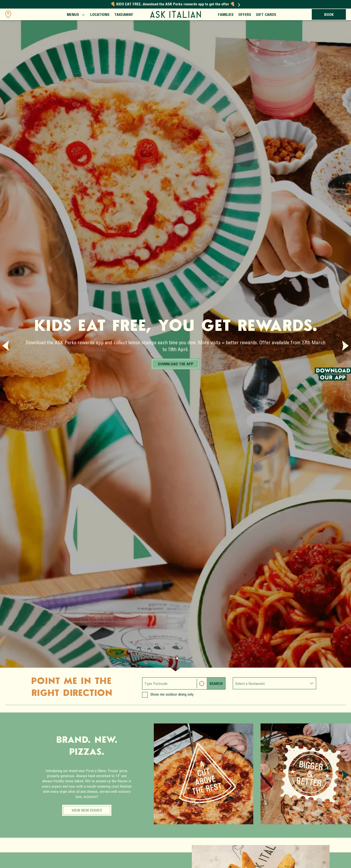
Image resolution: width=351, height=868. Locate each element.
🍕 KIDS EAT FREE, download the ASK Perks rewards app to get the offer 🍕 (175, 4)
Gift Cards (266, 15)
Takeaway (124, 15)
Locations (100, 15)
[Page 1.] (177, 658)
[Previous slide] (6, 346)
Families (226, 15)
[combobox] (274, 683)
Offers (245, 15)
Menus (75, 15)
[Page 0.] (174, 658)
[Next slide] (345, 346)
